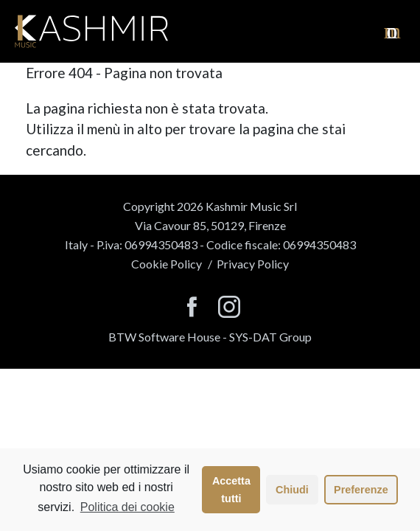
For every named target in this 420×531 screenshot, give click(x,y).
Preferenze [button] (361, 490)
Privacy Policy (253, 264)
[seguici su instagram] (229, 308)
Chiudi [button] (292, 490)
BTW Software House (164, 337)
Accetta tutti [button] (231, 490)
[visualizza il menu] (392, 31)
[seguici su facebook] (192, 308)
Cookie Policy (167, 264)
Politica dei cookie (127, 507)
